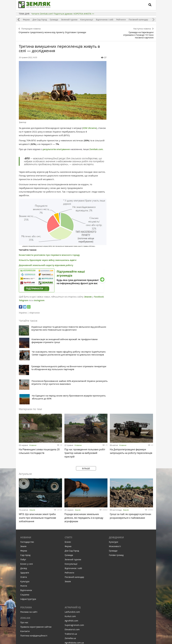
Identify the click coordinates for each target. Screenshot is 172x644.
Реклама (26, 559)
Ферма (27, 20)
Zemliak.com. (96, 145)
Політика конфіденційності (34, 587)
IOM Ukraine (90, 124)
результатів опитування (56, 145)
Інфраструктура (28, 550)
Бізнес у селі (27, 515)
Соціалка (25, 546)
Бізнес (68, 493)
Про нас (24, 574)
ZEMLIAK (25, 569)
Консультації (87, 20)
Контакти (25, 583)
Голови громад (116, 506)
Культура (25, 533)
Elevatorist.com (72, 581)
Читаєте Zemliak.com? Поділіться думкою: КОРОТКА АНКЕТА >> (63, 14)
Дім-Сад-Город (40, 20)
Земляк (88, 293)
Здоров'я (25, 524)
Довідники (116, 489)
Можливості (115, 498)
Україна (23, 309)
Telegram (23, 296)
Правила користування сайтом (36, 578)
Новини (33, 396)
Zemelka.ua (70, 590)
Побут (23, 511)
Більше (86, 419)
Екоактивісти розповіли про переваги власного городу (49, 251)
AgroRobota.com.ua (74, 594)
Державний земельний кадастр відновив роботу (46, 261)
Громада (54, 20)
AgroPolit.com (71, 572)
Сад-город (25, 506)
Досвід (24, 520)
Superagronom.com (74, 576)
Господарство (27, 493)
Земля (32, 460)
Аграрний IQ (73, 559)
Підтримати (102, 624)
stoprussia (34, 309)
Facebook (99, 293)
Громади (113, 502)
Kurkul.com (70, 568)
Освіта (24, 528)
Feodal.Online (71, 603)
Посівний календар (139, 20)
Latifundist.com (72, 563)
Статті (68, 489)
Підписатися (61, 624)
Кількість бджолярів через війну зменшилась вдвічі (48, 256)
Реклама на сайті (29, 563)
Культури (114, 493)
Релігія (24, 537)
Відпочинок (26, 542)
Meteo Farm (71, 598)
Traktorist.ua (71, 585)
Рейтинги (121, 20)
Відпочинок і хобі (105, 20)
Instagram (39, 296)
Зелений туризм (70, 20)
